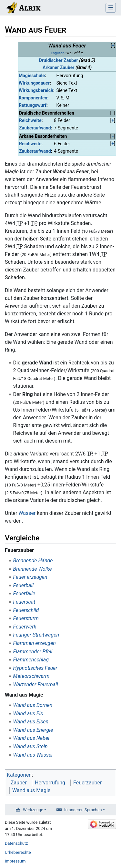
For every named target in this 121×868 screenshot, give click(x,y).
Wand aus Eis (28, 714)
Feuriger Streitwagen (36, 635)
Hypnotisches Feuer (35, 668)
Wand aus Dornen (33, 705)
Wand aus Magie (31, 790)
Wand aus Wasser (33, 755)
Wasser (27, 513)
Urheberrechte (18, 852)
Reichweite (30, 120)
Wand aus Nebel (31, 738)
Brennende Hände (33, 561)
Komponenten (33, 98)
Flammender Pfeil (33, 652)
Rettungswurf (33, 105)
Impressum (15, 861)
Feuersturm (26, 618)
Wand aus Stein (30, 746)
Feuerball (23, 585)
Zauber (19, 783)
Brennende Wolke (33, 569)
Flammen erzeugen (35, 643)
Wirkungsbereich (36, 90)
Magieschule (32, 76)
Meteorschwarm (31, 676)
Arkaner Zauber (58, 67)
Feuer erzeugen (30, 577)
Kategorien (19, 775)
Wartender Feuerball (36, 684)
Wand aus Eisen (31, 722)
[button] (113, 46)
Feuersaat (24, 602)
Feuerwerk (25, 627)
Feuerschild (26, 610)
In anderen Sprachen (83, 810)
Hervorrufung (50, 783)
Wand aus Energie (33, 730)
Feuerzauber (87, 783)
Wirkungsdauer (34, 83)
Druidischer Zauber (59, 60)
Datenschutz (16, 843)
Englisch (58, 53)
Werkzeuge (33, 810)
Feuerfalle (24, 593)
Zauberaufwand (35, 128)
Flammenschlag (31, 660)
